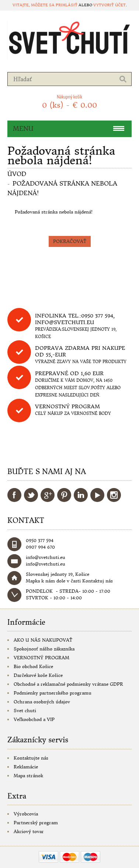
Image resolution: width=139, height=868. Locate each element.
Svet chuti (25, 711)
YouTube (97, 495)
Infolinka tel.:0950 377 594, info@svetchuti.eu (75, 319)
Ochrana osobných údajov (42, 702)
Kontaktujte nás (31, 758)
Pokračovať (70, 241)
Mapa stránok (28, 776)
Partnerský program (36, 823)
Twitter (31, 495)
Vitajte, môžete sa (34, 5)
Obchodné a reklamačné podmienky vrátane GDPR (68, 684)
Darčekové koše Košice (38, 675)
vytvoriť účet (110, 5)
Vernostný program (67, 406)
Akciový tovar (29, 831)
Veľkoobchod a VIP (34, 719)
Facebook (14, 495)
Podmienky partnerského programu (53, 693)
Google (48, 495)
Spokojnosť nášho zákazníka (44, 649)
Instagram (114, 495)
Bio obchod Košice (33, 666)
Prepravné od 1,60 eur (69, 373)
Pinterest (64, 495)
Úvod (17, 174)
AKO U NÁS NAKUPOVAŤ (43, 640)
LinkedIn (81, 495)
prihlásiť (67, 5)
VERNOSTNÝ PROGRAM (41, 658)
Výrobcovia (26, 814)
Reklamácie (26, 767)
